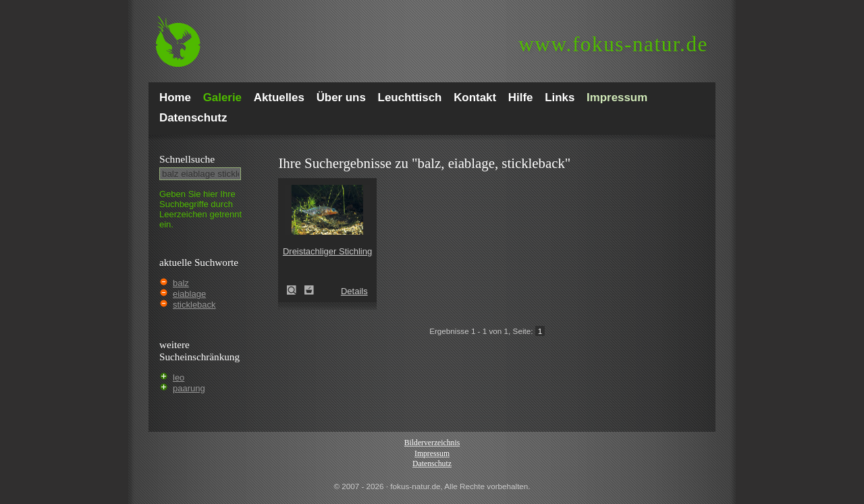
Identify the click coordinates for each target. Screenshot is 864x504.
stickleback (194, 305)
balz (181, 283)
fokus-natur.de (613, 44)
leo (179, 377)
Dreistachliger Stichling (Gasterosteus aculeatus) (296, 290)
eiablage (189, 294)
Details (354, 291)
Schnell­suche (187, 159)
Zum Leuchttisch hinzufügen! (309, 290)
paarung (189, 388)
